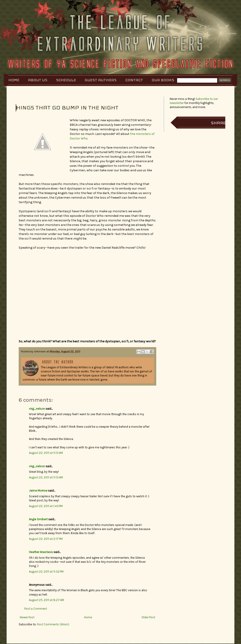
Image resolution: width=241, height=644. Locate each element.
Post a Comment (36, 609)
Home (14, 80)
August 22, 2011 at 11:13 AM (46, 453)
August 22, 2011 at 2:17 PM (46, 539)
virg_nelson (37, 409)
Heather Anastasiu (41, 552)
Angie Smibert (38, 519)
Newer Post (27, 617)
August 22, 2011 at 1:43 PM (46, 506)
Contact (134, 80)
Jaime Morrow (38, 491)
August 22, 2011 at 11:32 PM (46, 572)
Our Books (163, 80)
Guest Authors (101, 80)
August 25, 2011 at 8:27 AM (46, 600)
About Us (38, 80)
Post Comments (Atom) (53, 624)
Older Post (148, 617)
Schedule (66, 80)
